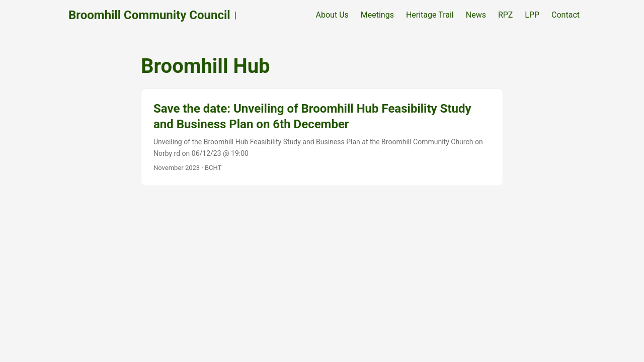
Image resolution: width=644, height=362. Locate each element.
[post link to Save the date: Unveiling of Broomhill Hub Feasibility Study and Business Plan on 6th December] (322, 137)
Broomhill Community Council (149, 15)
